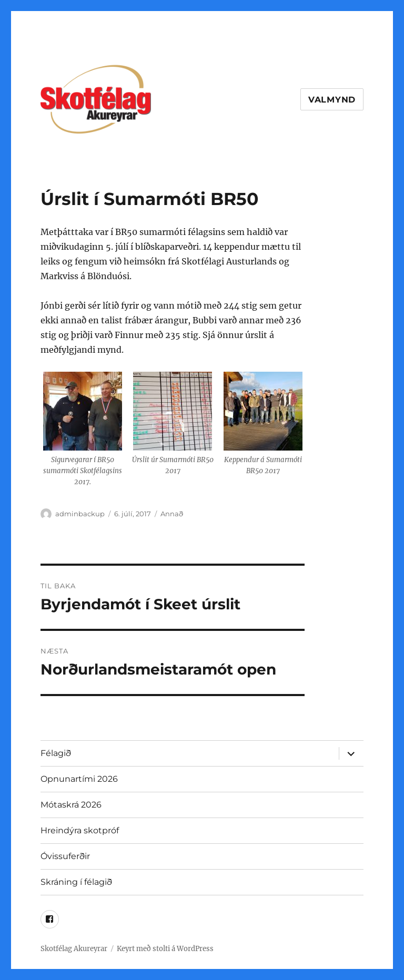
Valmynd (332, 100)
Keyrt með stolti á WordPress (165, 949)
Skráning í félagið (76, 882)
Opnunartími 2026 (79, 779)
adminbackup (80, 514)
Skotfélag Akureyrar (74, 949)
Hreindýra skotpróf (80, 830)
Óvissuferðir (65, 856)
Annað (172, 514)
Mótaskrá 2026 (71, 805)
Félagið (56, 753)
